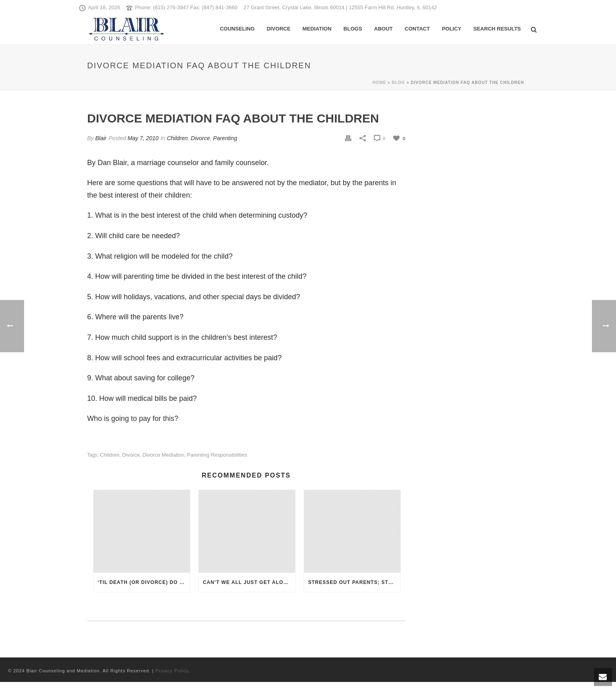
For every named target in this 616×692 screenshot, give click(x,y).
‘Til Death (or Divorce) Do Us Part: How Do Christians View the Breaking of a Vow (144, 582)
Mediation (317, 29)
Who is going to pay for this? (133, 418)
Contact (417, 29)
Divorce (278, 29)
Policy (451, 29)
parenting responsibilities (217, 455)
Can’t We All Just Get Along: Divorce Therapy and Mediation (249, 582)
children (110, 455)
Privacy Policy (172, 671)
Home (379, 83)
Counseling (237, 29)
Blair (101, 138)
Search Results (497, 29)
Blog (399, 83)
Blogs (353, 29)
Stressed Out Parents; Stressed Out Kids (354, 582)
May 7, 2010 (143, 138)
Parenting (225, 138)
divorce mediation (163, 455)
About (383, 29)
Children (177, 138)
